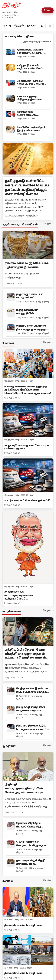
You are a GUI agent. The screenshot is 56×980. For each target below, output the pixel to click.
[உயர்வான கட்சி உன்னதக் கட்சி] (28, 476)
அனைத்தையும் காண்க (37, 42)
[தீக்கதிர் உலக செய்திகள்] (28, 902)
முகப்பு (7, 26)
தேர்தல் (19, 26)
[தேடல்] (42, 26)
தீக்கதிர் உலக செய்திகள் (23, 925)
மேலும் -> (48, 224)
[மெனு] (50, 26)
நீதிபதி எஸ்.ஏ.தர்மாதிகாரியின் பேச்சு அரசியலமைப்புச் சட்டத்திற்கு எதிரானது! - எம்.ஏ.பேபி (25, 793)
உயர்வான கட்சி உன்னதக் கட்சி (27, 501)
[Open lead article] (28, 159)
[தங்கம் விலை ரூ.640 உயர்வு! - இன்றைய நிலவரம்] (28, 245)
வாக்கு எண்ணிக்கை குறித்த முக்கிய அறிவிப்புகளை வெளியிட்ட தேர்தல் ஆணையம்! (28, 390)
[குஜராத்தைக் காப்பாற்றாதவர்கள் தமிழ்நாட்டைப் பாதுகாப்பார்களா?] (28, 547)
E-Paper (48, 10)
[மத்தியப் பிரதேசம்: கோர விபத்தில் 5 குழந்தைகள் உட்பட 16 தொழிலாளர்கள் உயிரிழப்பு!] (28, 632)
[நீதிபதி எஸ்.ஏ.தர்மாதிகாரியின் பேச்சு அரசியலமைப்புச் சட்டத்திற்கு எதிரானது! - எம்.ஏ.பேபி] (28, 767)
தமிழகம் (32, 26)
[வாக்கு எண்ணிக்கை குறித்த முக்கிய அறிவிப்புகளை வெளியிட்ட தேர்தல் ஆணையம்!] (28, 364)
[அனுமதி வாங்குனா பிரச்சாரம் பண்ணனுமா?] (28, 420)
